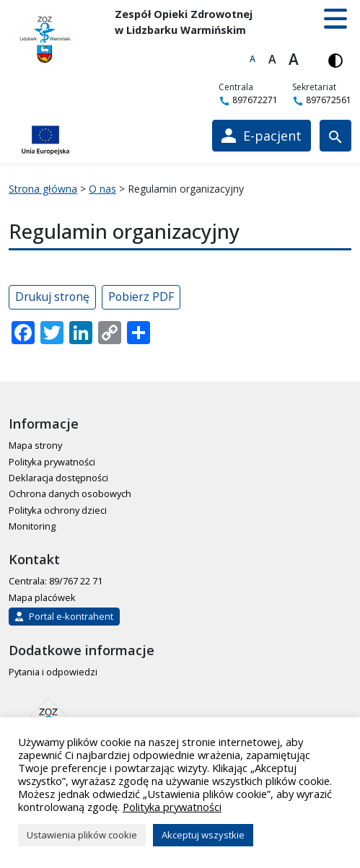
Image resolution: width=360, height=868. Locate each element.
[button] (335, 19)
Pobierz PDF (141, 297)
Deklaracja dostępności (58, 478)
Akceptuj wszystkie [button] (203, 835)
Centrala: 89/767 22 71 (56, 581)
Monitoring (32, 526)
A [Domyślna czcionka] (253, 59)
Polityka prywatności (52, 462)
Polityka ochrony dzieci (58, 510)
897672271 (248, 100)
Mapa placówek (42, 597)
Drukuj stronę (52, 297)
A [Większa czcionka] (272, 59)
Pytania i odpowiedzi (53, 672)
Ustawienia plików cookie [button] (82, 835)
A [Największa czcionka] (294, 59)
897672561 (322, 100)
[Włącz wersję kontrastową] (335, 59)
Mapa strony (35, 445)
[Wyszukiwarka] (335, 136)
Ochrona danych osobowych (70, 494)
